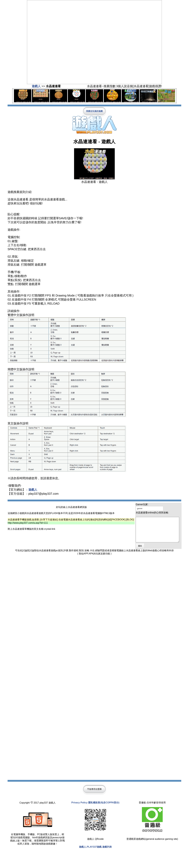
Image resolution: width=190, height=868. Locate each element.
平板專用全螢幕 (94, 794)
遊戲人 (36, 86)
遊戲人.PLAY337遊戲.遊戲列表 (95, 852)
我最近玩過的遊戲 (94, 111)
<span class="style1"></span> (94, 42)
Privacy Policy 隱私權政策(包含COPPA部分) (95, 807)
